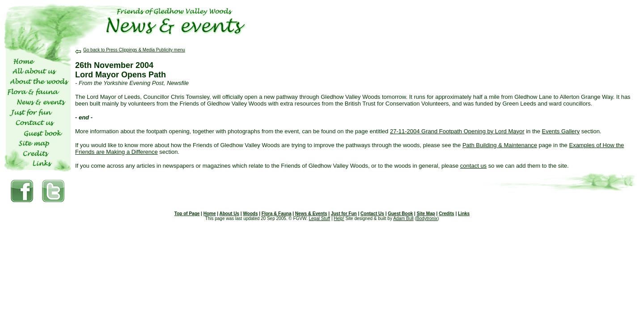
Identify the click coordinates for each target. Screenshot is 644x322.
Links (464, 214)
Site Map (426, 214)
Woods (250, 214)
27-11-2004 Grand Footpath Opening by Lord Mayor (457, 131)
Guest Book (400, 214)
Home (210, 214)
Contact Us (372, 214)
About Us (229, 214)
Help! (339, 218)
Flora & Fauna (277, 214)
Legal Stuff (319, 218)
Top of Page (187, 214)
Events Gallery (561, 131)
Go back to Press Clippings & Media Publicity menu (130, 50)
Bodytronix (427, 218)
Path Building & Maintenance (500, 145)
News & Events (311, 214)
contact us (473, 166)
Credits (446, 214)
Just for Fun (344, 214)
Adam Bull (403, 218)
